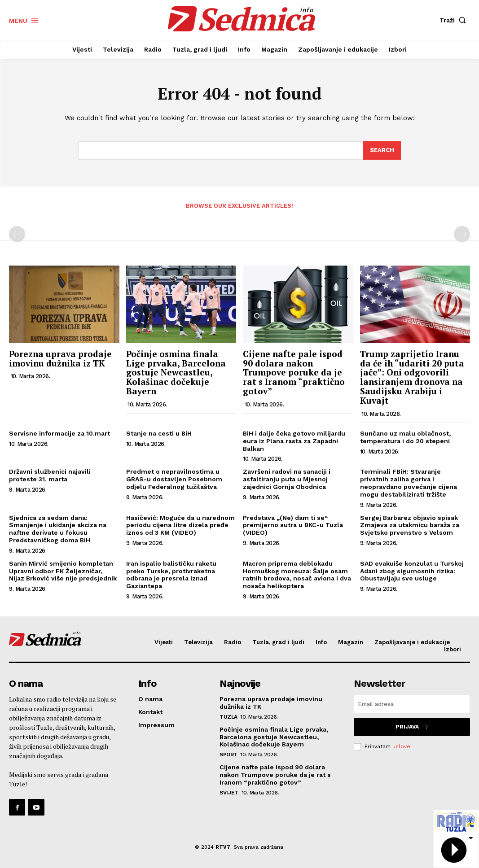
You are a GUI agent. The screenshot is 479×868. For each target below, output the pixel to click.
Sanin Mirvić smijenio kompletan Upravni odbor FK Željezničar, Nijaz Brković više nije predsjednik (63, 571)
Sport (229, 755)
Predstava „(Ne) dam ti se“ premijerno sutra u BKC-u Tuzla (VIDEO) (293, 525)
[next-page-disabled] (462, 234)
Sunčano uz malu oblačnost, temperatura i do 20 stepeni (405, 437)
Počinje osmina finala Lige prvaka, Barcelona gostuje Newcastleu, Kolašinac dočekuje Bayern (176, 373)
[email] (412, 704)
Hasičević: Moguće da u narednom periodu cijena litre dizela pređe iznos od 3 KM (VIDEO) (180, 525)
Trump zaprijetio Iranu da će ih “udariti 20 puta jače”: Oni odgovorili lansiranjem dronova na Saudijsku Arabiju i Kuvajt (412, 377)
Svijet (229, 793)
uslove (401, 746)
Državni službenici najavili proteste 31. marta (50, 475)
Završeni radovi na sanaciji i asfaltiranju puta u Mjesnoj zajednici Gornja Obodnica (287, 479)
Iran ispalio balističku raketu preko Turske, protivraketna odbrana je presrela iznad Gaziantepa (171, 575)
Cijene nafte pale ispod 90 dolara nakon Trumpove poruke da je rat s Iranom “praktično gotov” (294, 373)
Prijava (412, 727)
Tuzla (229, 717)
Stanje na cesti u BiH (159, 433)
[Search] (382, 151)
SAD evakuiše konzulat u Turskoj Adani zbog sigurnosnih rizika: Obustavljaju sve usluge (412, 571)
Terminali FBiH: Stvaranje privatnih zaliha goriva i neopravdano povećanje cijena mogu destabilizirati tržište (409, 483)
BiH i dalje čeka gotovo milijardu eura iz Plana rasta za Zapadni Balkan (294, 441)
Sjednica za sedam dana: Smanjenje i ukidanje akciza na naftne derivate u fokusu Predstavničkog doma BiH (58, 529)
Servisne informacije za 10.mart (59, 433)
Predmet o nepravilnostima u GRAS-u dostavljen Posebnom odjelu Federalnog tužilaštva (174, 479)
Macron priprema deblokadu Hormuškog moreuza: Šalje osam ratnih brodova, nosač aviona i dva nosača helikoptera (297, 575)
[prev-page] (17, 234)
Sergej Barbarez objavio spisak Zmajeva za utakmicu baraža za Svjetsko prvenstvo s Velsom (410, 525)
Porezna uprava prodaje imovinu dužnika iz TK (60, 358)
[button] (455, 20)
